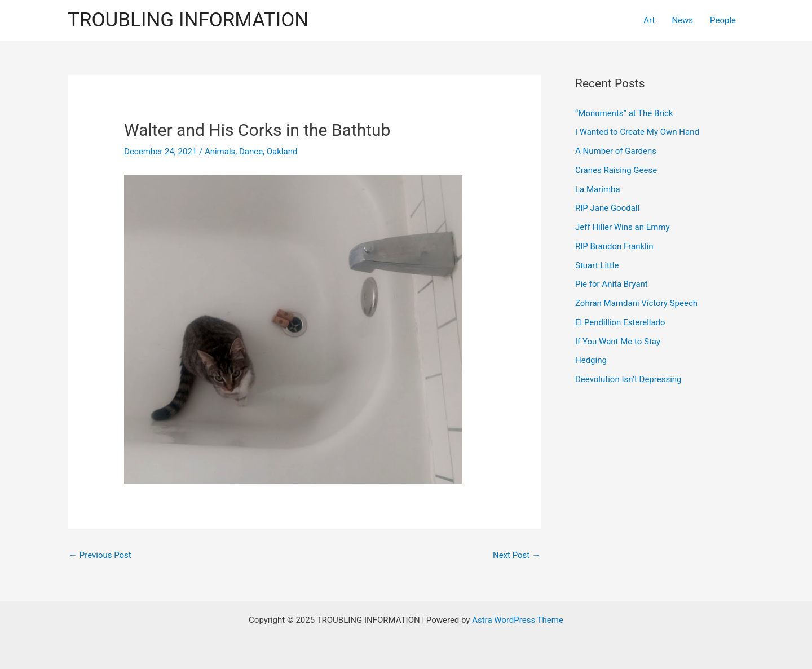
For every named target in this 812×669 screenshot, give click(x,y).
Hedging (591, 360)
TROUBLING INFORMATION (188, 20)
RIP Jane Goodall (607, 208)
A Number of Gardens (616, 151)
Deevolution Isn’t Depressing (628, 379)
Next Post (517, 555)
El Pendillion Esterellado (620, 322)
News (682, 20)
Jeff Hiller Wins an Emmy (623, 227)
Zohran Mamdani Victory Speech (636, 303)
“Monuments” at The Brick (624, 113)
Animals (220, 152)
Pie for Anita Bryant (612, 284)
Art (649, 20)
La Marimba (598, 189)
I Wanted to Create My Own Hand (637, 132)
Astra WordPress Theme (518, 620)
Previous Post (100, 555)
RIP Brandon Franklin (614, 246)
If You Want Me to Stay (618, 342)
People (723, 20)
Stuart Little (597, 265)
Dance (251, 152)
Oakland (282, 152)
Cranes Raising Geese (616, 170)
